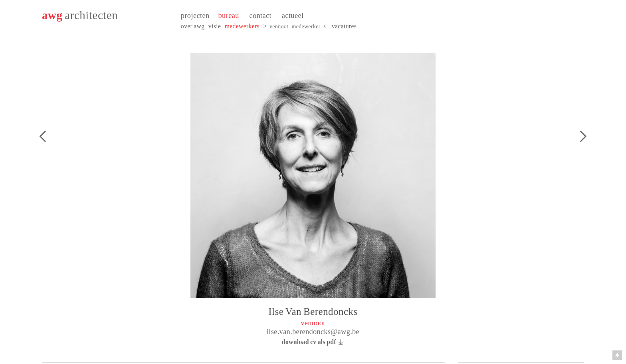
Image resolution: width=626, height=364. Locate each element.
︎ (583, 136)
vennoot (279, 27)
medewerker (306, 27)
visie (215, 26)
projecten (195, 16)
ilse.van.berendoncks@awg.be (313, 332)
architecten (91, 15)
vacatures (344, 26)
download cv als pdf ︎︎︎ (313, 342)
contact (260, 16)
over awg (193, 26)
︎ (43, 136)
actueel (293, 16)
